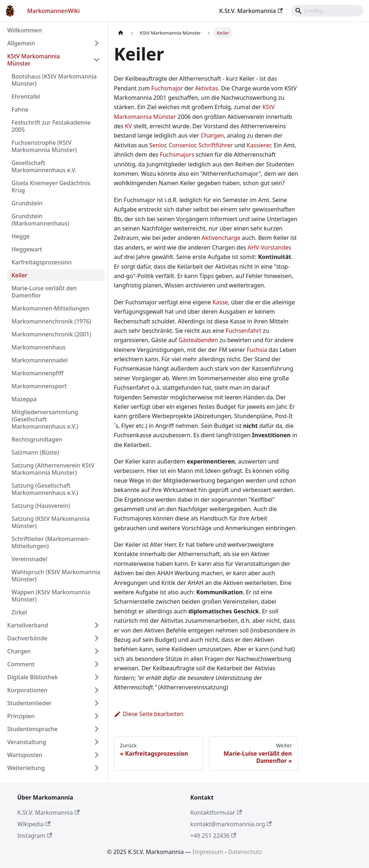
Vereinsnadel (29, 559)
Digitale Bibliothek (33, 677)
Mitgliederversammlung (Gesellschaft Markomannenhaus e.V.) (45, 419)
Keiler (19, 275)
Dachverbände (27, 638)
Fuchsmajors (177, 155)
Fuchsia (257, 350)
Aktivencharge (221, 238)
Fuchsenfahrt (243, 331)
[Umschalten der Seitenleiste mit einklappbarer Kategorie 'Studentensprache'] (97, 729)
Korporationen (27, 690)
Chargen (19, 651)
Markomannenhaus (39, 347)
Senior (157, 145)
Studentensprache (32, 729)
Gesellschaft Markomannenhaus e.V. (44, 166)
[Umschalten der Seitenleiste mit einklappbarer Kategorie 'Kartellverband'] (97, 625)
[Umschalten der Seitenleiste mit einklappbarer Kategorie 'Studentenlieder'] (97, 703)
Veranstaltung (27, 742)
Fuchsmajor (167, 88)
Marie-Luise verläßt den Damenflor (44, 292)
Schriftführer (216, 145)
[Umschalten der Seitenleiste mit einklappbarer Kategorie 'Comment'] (97, 664)
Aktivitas (206, 88)
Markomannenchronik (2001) (51, 334)
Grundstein (27, 203)
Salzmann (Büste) (35, 452)
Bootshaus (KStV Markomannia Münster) (54, 80)
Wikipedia (34, 824)
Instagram (35, 836)
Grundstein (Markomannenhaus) (40, 220)
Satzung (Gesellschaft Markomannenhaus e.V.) (45, 489)
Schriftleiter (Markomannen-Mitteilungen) (51, 542)
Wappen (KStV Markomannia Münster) (51, 596)
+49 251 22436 (213, 836)
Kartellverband (28, 625)
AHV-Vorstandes (269, 247)
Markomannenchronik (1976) (51, 321)
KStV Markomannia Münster (34, 60)
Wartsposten (25, 755)
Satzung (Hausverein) (41, 506)
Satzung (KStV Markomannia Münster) (51, 522)
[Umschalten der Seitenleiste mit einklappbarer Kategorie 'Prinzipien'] (97, 716)
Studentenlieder (29, 703)
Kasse (220, 302)
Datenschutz (245, 852)
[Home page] (121, 33)
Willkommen (25, 30)
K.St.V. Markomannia (251, 11)
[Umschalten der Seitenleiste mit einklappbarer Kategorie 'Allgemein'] (97, 43)
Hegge (21, 236)
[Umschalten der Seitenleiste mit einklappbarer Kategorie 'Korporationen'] (97, 690)
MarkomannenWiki (54, 11)
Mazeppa (24, 399)
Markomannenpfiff (37, 373)
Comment (21, 664)
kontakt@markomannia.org (231, 824)
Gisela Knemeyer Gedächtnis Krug (51, 187)
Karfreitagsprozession (42, 262)
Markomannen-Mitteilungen (50, 308)
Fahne (20, 109)
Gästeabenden (198, 340)
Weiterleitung (26, 768)
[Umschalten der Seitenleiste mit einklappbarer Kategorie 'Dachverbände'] (97, 638)
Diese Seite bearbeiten (149, 714)
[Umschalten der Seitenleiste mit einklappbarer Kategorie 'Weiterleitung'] (97, 768)
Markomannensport (39, 386)
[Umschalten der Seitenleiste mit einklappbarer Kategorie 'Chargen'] (97, 651)
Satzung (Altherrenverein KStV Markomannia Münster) (53, 469)
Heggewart (27, 249)
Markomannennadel (40, 360)
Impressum (208, 852)
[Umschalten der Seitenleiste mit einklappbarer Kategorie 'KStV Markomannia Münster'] (97, 60)
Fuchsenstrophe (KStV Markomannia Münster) (44, 146)
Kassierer (259, 145)
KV (129, 126)
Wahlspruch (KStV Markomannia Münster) (56, 576)
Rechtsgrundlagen (37, 439)
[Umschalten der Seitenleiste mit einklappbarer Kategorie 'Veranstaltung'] (97, 742)
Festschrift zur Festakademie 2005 (51, 126)
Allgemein (21, 43)
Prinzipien (21, 716)
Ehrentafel (26, 97)
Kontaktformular (216, 813)
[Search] (327, 11)
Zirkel (19, 612)
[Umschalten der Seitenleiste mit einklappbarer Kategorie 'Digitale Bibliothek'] (97, 677)
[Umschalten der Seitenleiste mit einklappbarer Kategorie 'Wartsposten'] (97, 755)
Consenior (182, 145)
